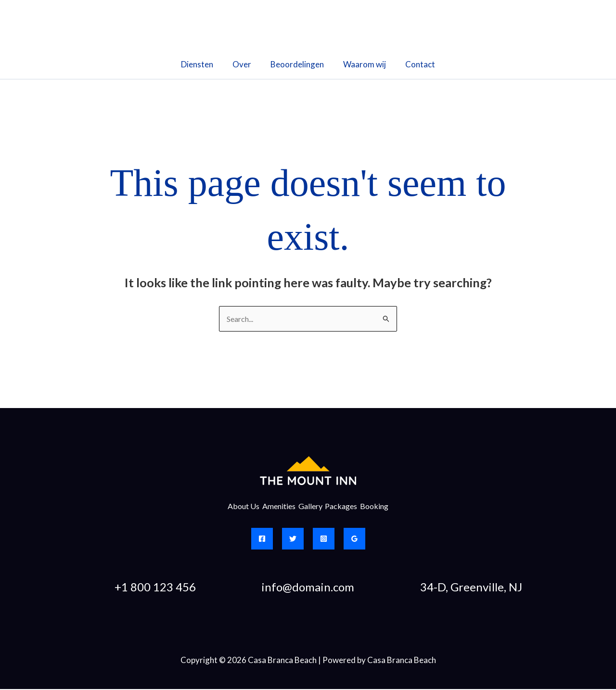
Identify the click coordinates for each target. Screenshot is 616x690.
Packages (350, 507)
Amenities (271, 507)
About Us (228, 507)
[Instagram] (324, 540)
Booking (391, 507)
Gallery (311, 507)
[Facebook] (262, 540)
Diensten (203, 64)
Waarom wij (362, 64)
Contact (414, 64)
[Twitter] (293, 540)
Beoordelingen (297, 64)
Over (245, 64)
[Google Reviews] (354, 540)
